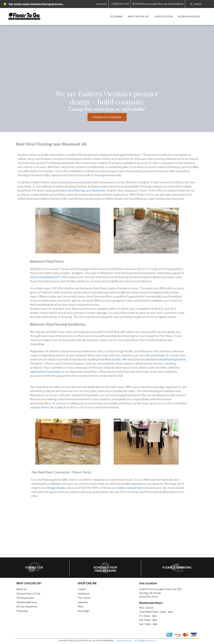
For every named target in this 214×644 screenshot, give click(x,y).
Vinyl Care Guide (52, 407)
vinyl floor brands (110, 359)
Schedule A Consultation (107, 117)
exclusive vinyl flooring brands (166, 359)
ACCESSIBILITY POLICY (145, 641)
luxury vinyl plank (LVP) (45, 277)
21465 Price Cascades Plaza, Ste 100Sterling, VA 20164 (160, 591)
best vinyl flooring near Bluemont (83, 190)
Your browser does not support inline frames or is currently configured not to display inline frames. (107, 531)
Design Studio (56, 488)
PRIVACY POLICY (125, 641)
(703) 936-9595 (148, 597)
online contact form (130, 488)
